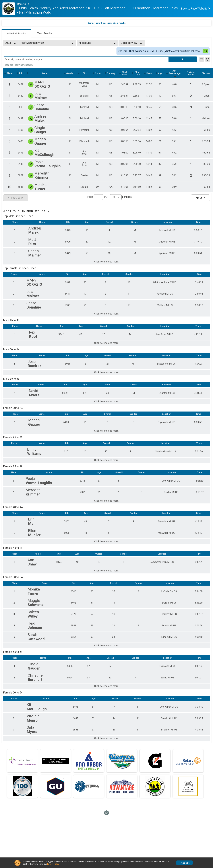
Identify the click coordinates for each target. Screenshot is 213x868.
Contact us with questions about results (107, 23)
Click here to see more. (107, 262)
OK (205, 51)
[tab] (16, 33)
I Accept (184, 863)
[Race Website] (10, 9)
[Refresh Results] (208, 59)
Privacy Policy (53, 864)
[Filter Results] (202, 59)
